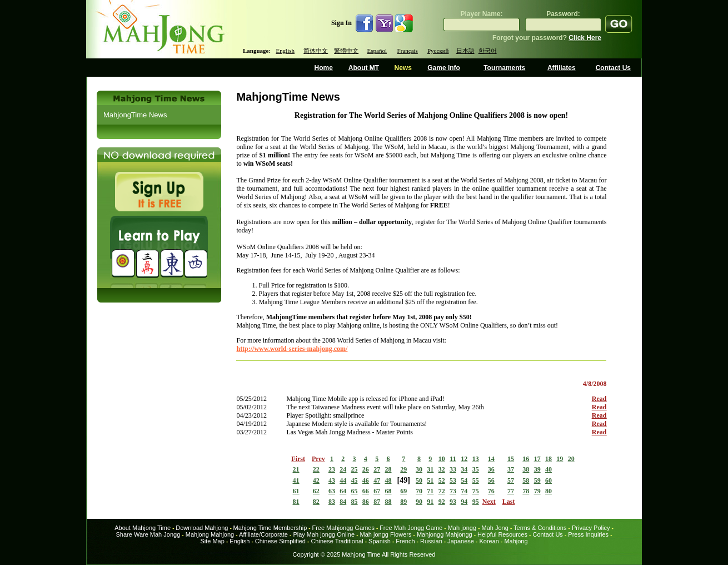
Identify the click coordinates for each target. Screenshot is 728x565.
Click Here (585, 38)
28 (388, 469)
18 (549, 459)
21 (296, 469)
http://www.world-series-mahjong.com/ (292, 349)
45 (355, 480)
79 (537, 491)
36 (491, 469)
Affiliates (562, 68)
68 (388, 491)
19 (560, 459)
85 (355, 502)
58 (526, 480)
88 (388, 502)
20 (571, 459)
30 (419, 469)
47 (377, 480)
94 (464, 502)
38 (526, 469)
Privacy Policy (591, 528)
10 (442, 459)
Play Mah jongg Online (324, 534)
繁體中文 (346, 51)
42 (316, 480)
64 (343, 491)
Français (408, 51)
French (405, 541)
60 (549, 480)
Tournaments (504, 68)
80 (549, 491)
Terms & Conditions (540, 528)
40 (549, 469)
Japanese (461, 541)
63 (332, 491)
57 (511, 480)
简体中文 (316, 51)
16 (526, 459)
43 (332, 480)
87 (377, 502)
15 (511, 459)
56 (491, 480)
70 (419, 491)
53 (453, 480)
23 (332, 469)
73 (453, 491)
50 (419, 480)
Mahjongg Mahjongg (445, 534)
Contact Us (613, 68)
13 (476, 459)
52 (442, 480)
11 (453, 459)
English (285, 51)
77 (511, 491)
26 (366, 469)
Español (377, 51)
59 (537, 480)
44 (343, 480)
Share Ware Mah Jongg (148, 534)
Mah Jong (495, 528)
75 (476, 491)
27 (377, 469)
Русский (438, 51)
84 (343, 502)
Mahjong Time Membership (270, 528)
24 (343, 469)
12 (464, 459)
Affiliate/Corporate (263, 534)
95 (476, 502)
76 (491, 491)
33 (453, 469)
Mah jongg (462, 528)
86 (366, 502)
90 (419, 502)
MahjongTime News (135, 115)
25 (355, 469)
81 (296, 502)
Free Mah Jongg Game (411, 528)
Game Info (444, 68)
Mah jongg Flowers (386, 534)
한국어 (488, 51)
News (403, 68)
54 (464, 480)
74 (464, 491)
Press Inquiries (588, 534)
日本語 (465, 51)
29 (403, 469)
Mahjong (516, 541)
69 (403, 491)
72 (442, 491)
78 (526, 491)
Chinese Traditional (337, 541)
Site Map (212, 541)
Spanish (380, 541)
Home (324, 68)
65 (355, 491)
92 (442, 502)
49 (403, 480)
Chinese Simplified (280, 541)
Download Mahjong (202, 528)
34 (464, 469)
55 (476, 480)
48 (388, 480)
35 (476, 469)
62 (316, 491)
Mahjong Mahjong (210, 534)
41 (296, 480)
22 (316, 469)
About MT (364, 68)
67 (377, 491)
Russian (431, 541)
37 (511, 469)
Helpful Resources (502, 534)
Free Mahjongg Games (343, 528)
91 (430, 502)
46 (366, 480)
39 (537, 469)
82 (316, 502)
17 (537, 459)
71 (430, 491)
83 (332, 502)
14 (491, 459)
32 (442, 469)
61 (296, 491)
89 (403, 502)
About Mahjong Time (143, 528)
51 (430, 480)
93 (453, 502)
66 (366, 491)
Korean (489, 541)
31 (430, 469)
